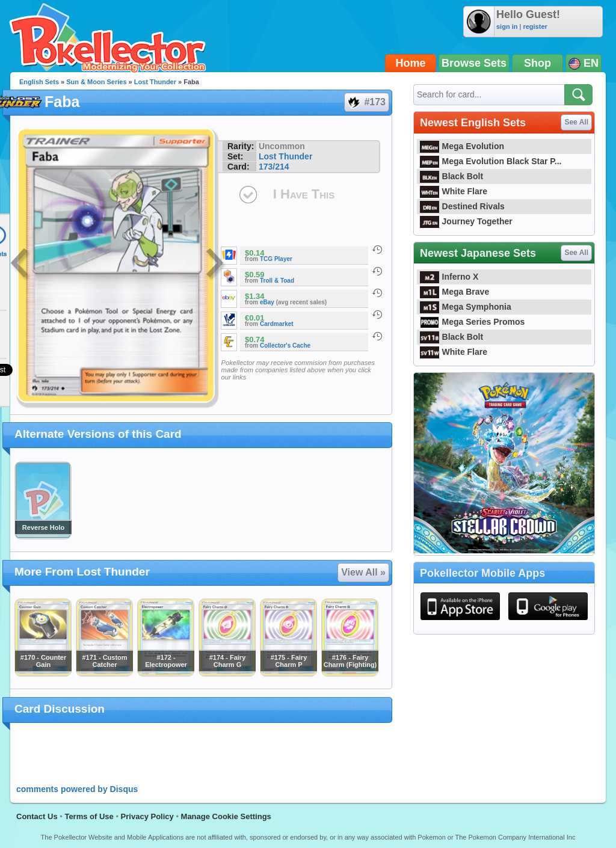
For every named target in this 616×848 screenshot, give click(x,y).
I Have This (304, 194)
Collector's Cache (285, 346)
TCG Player (276, 259)
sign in (507, 26)
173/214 (274, 167)
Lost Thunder (155, 82)
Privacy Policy (147, 816)
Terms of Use (89, 816)
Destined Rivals (462, 206)
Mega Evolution (462, 146)
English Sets (39, 82)
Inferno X (449, 277)
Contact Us (37, 816)
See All (576, 122)
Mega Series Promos (472, 322)
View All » (363, 572)
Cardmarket (277, 324)
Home (411, 63)
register (535, 26)
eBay (267, 302)
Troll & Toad (277, 281)
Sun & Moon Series (96, 82)
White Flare (454, 191)
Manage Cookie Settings (226, 816)
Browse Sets (474, 63)
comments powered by (77, 789)
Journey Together (466, 221)
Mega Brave (454, 292)
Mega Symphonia (466, 307)
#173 (366, 102)
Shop (537, 63)
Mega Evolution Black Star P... (491, 161)
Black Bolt (451, 176)
